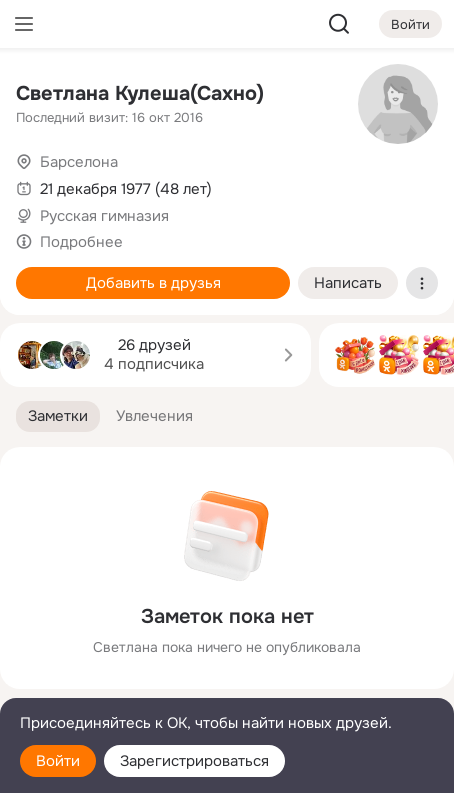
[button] (58, 416)
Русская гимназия (104, 216)
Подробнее (81, 242)
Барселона (79, 162)
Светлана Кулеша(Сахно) (140, 93)
